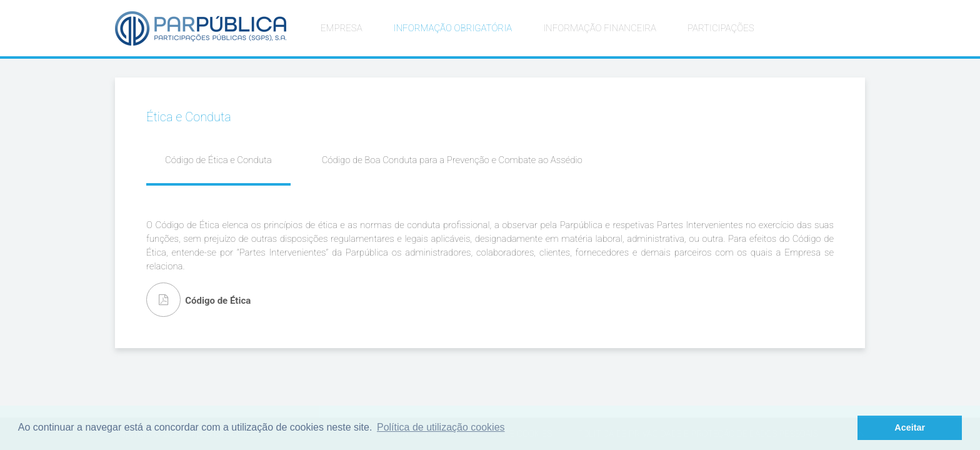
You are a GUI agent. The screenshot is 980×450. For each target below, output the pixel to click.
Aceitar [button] (910, 427)
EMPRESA (342, 28)
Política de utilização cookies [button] (441, 427)
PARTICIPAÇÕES (721, 28)
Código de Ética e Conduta (218, 160)
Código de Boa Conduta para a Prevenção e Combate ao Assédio (452, 160)
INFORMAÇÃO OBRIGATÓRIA (453, 28)
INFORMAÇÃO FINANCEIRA (600, 28)
